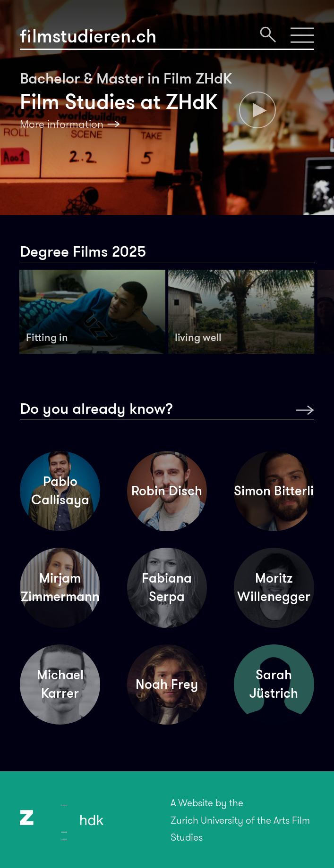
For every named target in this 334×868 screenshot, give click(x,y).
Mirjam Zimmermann (60, 587)
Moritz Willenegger (274, 587)
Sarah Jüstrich (274, 684)
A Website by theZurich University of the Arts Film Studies (240, 820)
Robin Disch (167, 491)
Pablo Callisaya (60, 491)
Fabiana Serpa (167, 587)
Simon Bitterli (274, 491)
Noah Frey (167, 684)
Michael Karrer (60, 684)
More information (62, 124)
